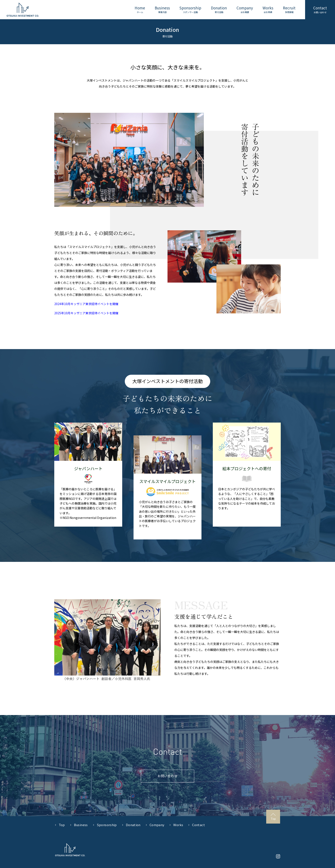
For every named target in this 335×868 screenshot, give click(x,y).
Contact (198, 825)
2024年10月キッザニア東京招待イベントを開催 (86, 304)
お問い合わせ (168, 776)
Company (157, 825)
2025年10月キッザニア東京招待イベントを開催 (86, 313)
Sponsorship (107, 825)
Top (62, 825)
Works (178, 825)
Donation (133, 825)
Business (81, 825)
